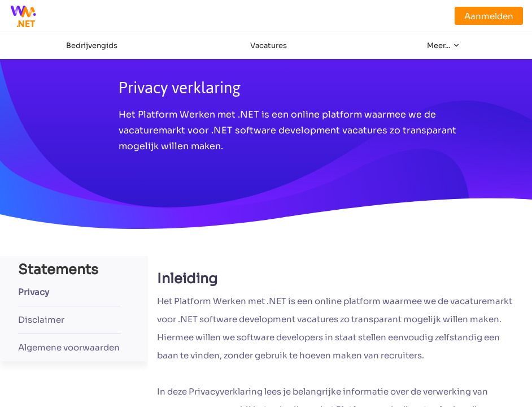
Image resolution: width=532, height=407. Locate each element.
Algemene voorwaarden (69, 347)
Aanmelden (489, 16)
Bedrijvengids (92, 46)
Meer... (439, 46)
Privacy (34, 292)
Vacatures (269, 46)
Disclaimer (41, 320)
